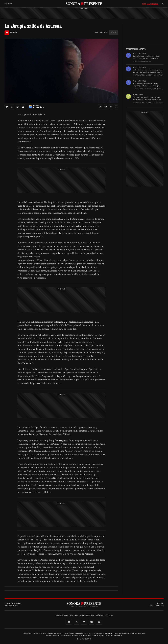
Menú (8, 4)
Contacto (109, 615)
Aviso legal (74, 615)
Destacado (114, 32)
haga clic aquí (97, 635)
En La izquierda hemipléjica (142, 62)
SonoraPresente (84, 4)
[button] (100, 107)
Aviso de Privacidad (87, 615)
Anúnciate (100, 615)
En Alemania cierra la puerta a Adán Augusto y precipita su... (148, 75)
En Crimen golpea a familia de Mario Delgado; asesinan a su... (148, 89)
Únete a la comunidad (150, 4)
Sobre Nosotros (61, 615)
